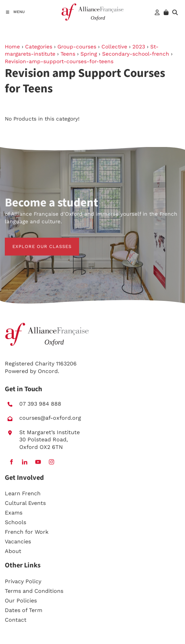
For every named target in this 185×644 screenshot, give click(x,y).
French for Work (27, 532)
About (13, 551)
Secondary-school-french (136, 54)
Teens (68, 54)
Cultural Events (25, 503)
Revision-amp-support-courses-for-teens (59, 61)
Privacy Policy (23, 581)
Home (12, 47)
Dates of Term (24, 610)
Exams (14, 513)
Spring (89, 54)
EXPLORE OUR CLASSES (34, 241)
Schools (15, 522)
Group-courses (77, 47)
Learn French (23, 493)
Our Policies (21, 601)
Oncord (48, 371)
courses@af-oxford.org (50, 418)
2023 (139, 47)
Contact (16, 620)
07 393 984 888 (40, 404)
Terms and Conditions (34, 591)
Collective (114, 47)
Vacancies (18, 541)
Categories (39, 47)
